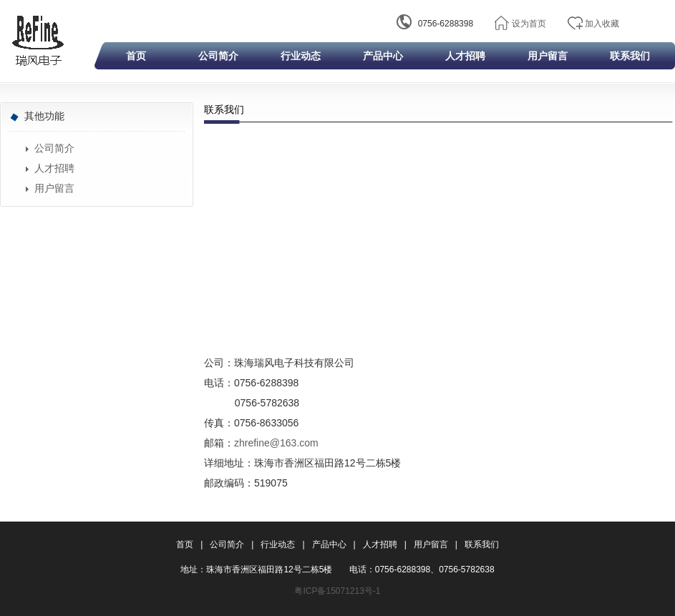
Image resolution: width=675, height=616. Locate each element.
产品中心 (383, 56)
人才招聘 (465, 56)
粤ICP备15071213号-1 (337, 591)
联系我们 (630, 56)
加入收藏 (602, 24)
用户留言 (548, 56)
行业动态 (301, 56)
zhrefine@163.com (276, 443)
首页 (136, 56)
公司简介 (218, 56)
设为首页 (529, 24)
